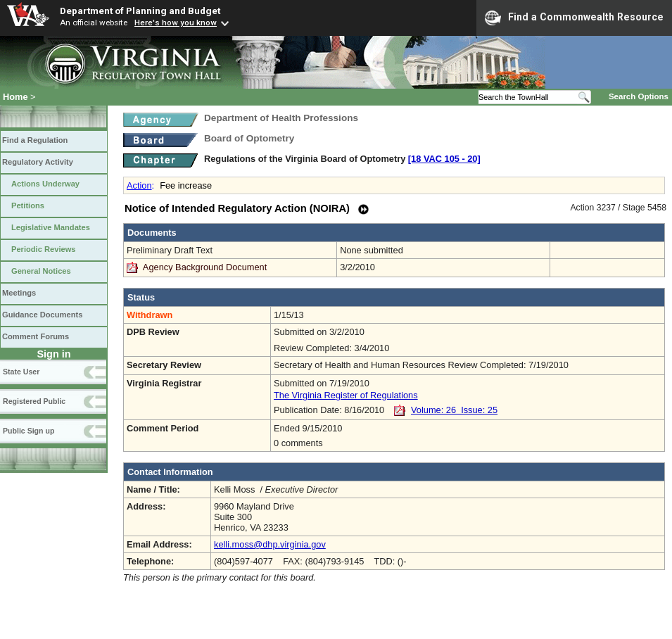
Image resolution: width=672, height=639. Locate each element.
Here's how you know (176, 23)
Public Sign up (28, 431)
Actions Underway (45, 184)
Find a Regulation (35, 140)
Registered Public (34, 401)
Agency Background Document (205, 267)
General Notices (41, 271)
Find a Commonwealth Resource (574, 18)
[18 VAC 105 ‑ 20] (444, 159)
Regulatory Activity (38, 162)
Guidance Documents (42, 315)
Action (139, 185)
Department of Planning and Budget (140, 11)
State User (21, 372)
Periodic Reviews (44, 249)
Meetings (19, 293)
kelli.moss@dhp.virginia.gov (270, 544)
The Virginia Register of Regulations (346, 395)
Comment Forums (36, 336)
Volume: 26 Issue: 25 (454, 410)
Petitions (28, 205)
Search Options (639, 96)
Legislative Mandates (51, 227)
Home (15, 97)
